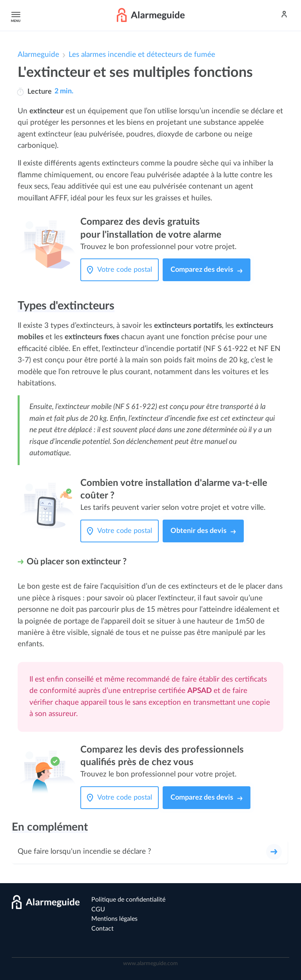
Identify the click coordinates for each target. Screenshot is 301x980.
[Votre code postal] (127, 270)
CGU (98, 909)
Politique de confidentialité (128, 900)
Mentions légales (114, 919)
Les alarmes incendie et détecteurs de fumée (142, 55)
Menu (15, 15)
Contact (102, 929)
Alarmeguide (38, 55)
